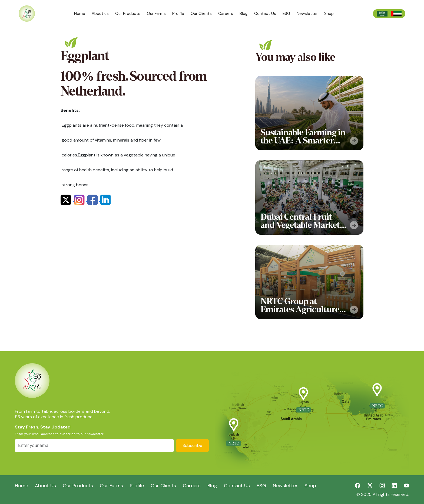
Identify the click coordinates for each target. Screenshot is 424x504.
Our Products (128, 14)
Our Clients (201, 14)
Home (80, 14)
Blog (244, 14)
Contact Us (265, 14)
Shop (329, 14)
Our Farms (156, 14)
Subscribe (192, 445)
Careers (226, 14)
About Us (45, 486)
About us (100, 14)
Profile (178, 14)
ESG (286, 14)
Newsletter (307, 14)
